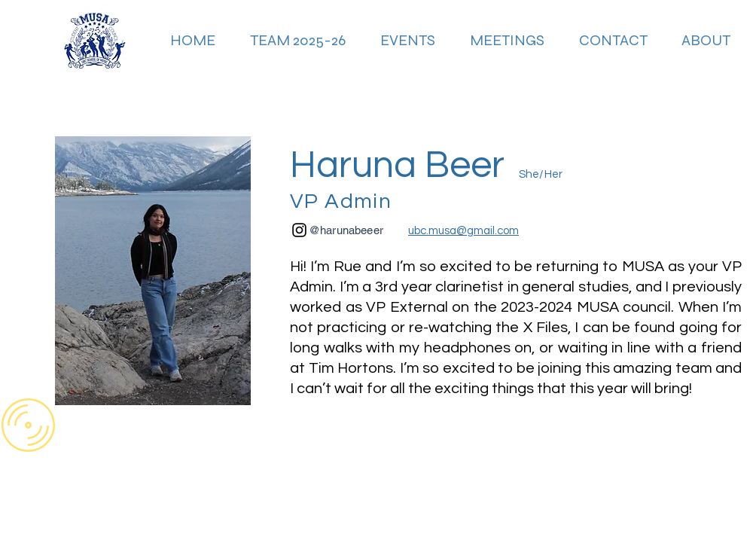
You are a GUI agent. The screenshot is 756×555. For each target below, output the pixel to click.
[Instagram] (299, 230)
